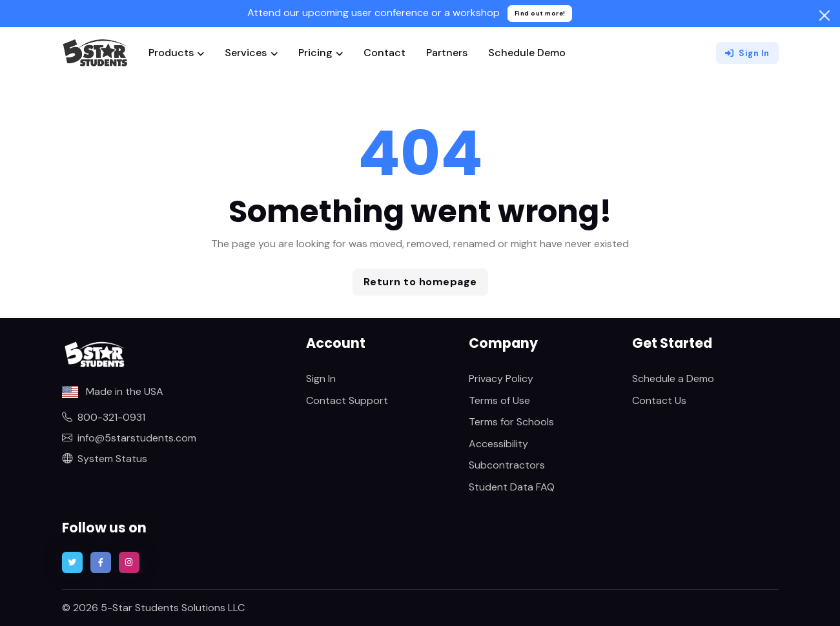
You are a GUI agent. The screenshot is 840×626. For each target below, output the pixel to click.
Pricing (315, 53)
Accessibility (498, 444)
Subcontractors (507, 465)
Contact (384, 53)
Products (171, 53)
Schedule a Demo (673, 379)
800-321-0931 (104, 417)
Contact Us (659, 400)
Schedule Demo (527, 53)
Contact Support (347, 400)
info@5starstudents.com (129, 438)
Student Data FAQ (512, 487)
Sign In (747, 53)
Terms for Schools (511, 422)
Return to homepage (420, 282)
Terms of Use (499, 400)
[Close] (825, 15)
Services (246, 53)
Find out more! (540, 13)
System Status (105, 459)
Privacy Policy (501, 379)
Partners (447, 53)
